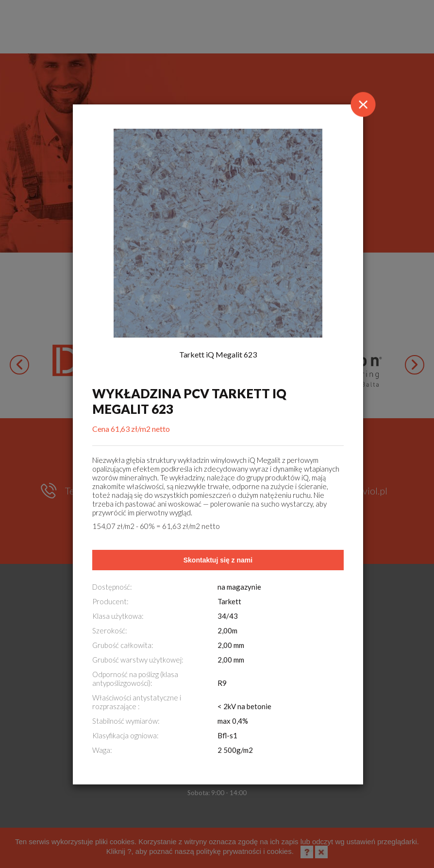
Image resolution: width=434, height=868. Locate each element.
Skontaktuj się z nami (218, 560)
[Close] (363, 104)
